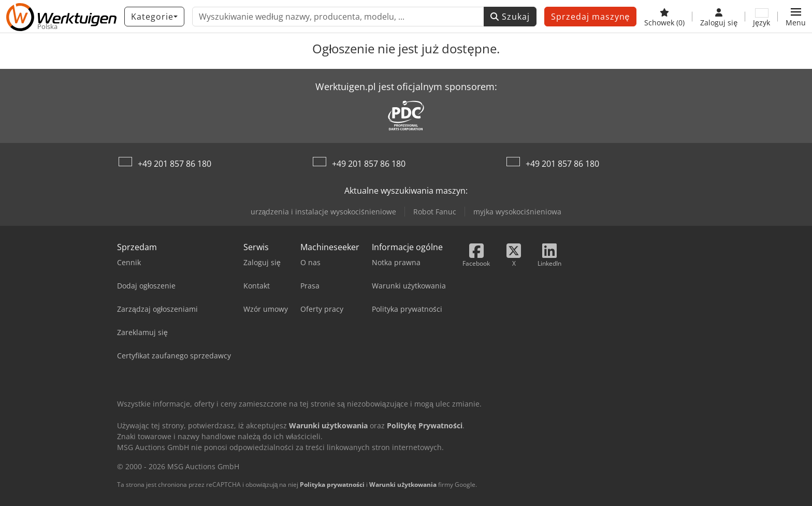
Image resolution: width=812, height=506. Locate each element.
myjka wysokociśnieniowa (517, 212)
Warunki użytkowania (403, 485)
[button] (796, 17)
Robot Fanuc (435, 212)
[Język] (762, 17)
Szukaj (510, 17)
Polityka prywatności (332, 485)
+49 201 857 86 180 (175, 164)
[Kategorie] (154, 17)
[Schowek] (664, 17)
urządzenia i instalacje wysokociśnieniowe (324, 212)
